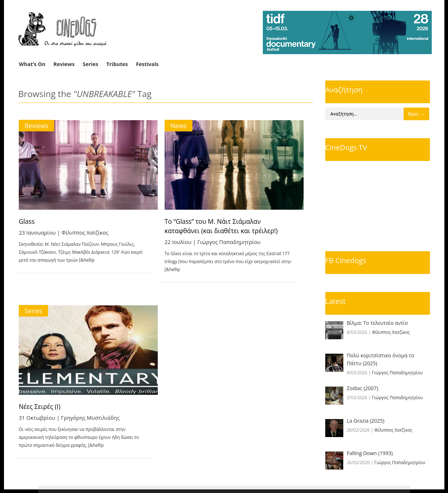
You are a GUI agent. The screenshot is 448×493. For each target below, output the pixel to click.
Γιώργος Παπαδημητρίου (238, 242)
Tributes (117, 64)
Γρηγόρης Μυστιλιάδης (91, 411)
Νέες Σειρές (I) (40, 400)
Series (90, 64)
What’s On (32, 64)
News (188, 126)
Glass (27, 221)
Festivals (147, 64)
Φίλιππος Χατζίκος (85, 232)
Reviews (64, 64)
